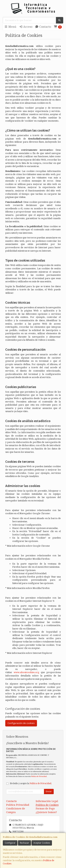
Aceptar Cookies (42, 843)
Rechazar (24, 843)
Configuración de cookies (21, 723)
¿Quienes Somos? (46, 812)
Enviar (49, 791)
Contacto (43, 27)
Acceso (26, 27)
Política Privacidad (18, 805)
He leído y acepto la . (31, 783)
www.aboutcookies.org (26, 672)
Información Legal (47, 801)
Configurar (10, 843)
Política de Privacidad (39, 776)
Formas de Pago (45, 809)
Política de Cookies (47, 805)
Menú (10, 27)
